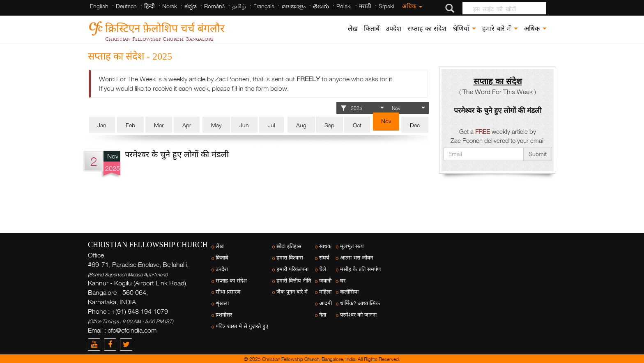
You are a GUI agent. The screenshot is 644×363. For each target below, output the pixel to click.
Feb (130, 125)
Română (214, 6)
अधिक (412, 6)
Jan (102, 125)
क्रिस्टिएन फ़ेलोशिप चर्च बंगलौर (165, 27)
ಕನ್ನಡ (191, 6)
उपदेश (393, 29)
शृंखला (222, 303)
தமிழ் (239, 6)
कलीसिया (349, 292)
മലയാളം (294, 6)
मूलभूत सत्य (352, 246)
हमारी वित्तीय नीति (294, 281)
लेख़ (353, 29)
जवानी (325, 281)
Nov (386, 121)
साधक (325, 246)
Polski (344, 6)
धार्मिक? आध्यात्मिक (360, 303)
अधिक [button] (535, 29)
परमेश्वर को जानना (358, 315)
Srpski (386, 6)
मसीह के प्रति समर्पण (360, 269)
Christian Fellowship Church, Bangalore (159, 39)
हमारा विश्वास (290, 258)
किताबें (372, 29)
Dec (415, 125)
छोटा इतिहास (289, 246)
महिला (325, 292)
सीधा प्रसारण (228, 292)
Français (264, 6)
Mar (159, 125)
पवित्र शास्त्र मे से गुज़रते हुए (242, 326)
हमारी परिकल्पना (292, 269)
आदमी (325, 303)
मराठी (365, 6)
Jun (244, 125)
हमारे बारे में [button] (500, 29)
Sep (329, 125)
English (99, 6)
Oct (357, 125)
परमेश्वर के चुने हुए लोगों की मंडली (177, 154)
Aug (301, 125)
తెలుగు (321, 6)
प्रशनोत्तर (224, 315)
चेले (323, 269)
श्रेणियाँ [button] (464, 29)
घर (343, 281)
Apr (187, 125)
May (216, 125)
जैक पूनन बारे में (292, 292)
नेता (323, 315)
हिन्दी (149, 6)
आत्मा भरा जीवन (356, 258)
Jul (271, 125)
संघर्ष (324, 258)
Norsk (170, 6)
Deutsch (126, 6)
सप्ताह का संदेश (427, 29)
